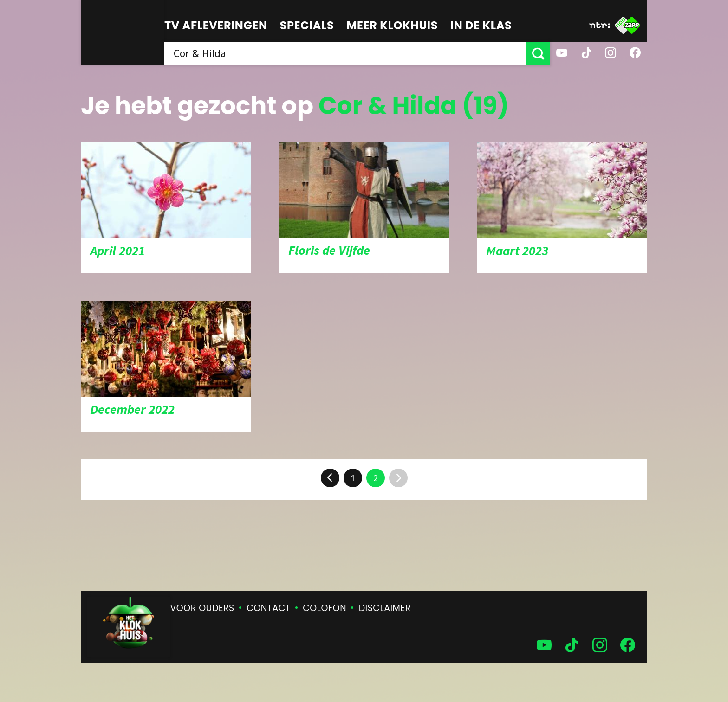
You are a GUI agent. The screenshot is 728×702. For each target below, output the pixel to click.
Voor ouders (202, 608)
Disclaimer (385, 608)
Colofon (325, 608)
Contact (268, 608)
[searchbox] (345, 53)
